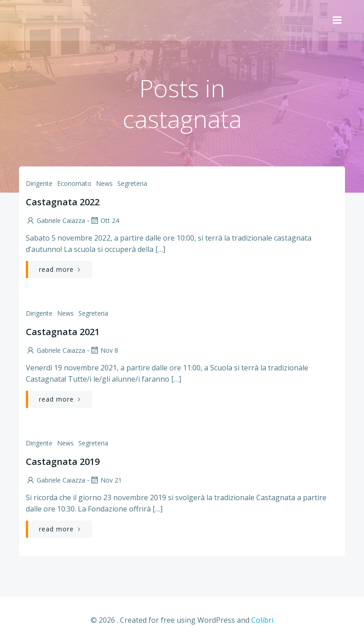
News (104, 183)
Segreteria (132, 183)
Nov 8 (104, 350)
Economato (74, 183)
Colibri (262, 620)
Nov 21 (106, 480)
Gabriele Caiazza (55, 220)
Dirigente (39, 183)
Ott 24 (104, 220)
